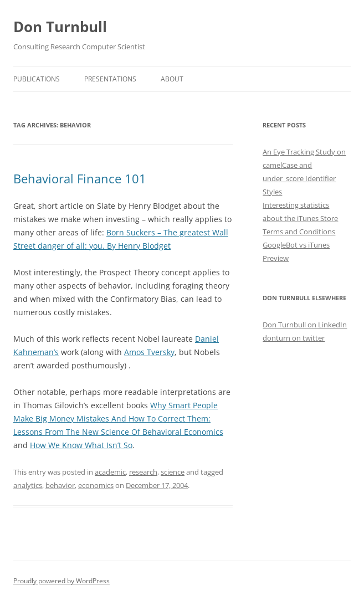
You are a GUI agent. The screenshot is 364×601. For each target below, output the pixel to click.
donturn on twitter (294, 338)
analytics (28, 485)
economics (96, 485)
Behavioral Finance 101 (80, 178)
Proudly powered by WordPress (61, 581)
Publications (37, 79)
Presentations (110, 79)
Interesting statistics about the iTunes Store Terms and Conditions (300, 218)
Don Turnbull (60, 27)
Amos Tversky (149, 352)
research (143, 472)
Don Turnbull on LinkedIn (305, 325)
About (172, 79)
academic (110, 472)
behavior (60, 485)
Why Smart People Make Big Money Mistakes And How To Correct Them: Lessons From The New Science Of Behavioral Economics (118, 418)
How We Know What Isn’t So (81, 445)
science (173, 472)
